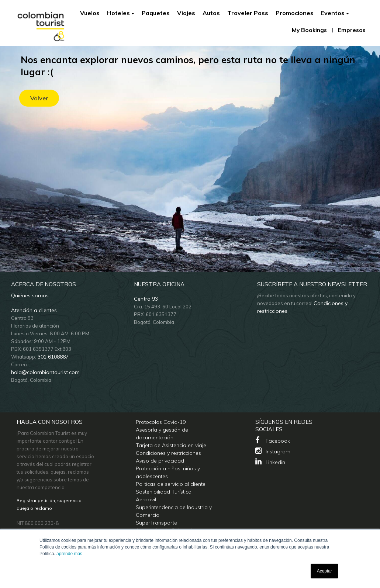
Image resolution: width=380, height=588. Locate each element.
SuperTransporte (156, 523)
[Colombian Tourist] (41, 22)
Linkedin (270, 462)
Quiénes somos (30, 295)
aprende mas (69, 554)
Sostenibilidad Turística (164, 492)
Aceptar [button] (324, 571)
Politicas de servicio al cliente (171, 484)
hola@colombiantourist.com (45, 372)
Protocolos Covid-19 (161, 422)
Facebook (273, 440)
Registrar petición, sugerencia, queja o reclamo (50, 504)
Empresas (352, 30)
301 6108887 (52, 357)
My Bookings (309, 30)
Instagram (273, 451)
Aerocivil (146, 499)
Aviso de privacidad (160, 461)
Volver (39, 98)
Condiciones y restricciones (168, 453)
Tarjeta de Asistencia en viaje (171, 445)
